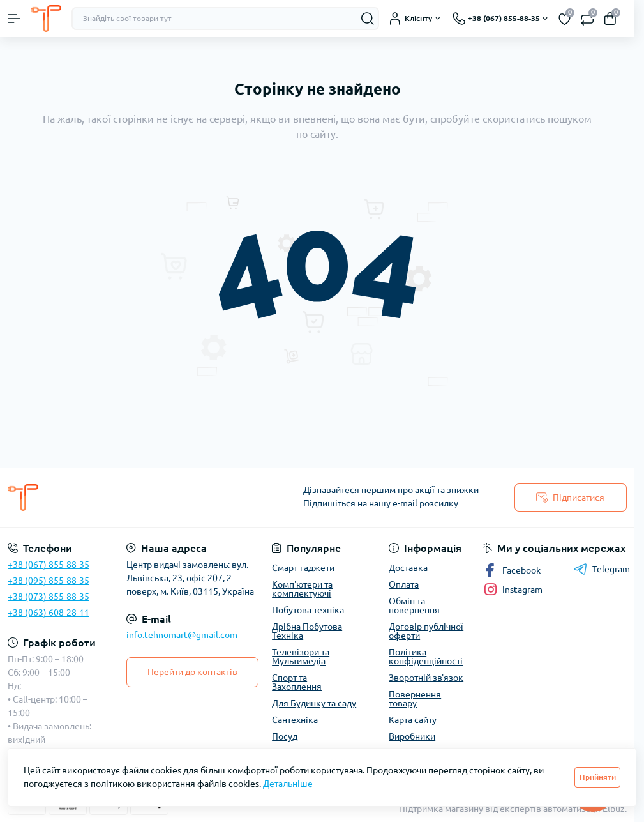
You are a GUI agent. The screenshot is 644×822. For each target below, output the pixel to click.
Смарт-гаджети (303, 568)
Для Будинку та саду (314, 703)
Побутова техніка (308, 610)
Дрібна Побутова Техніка (307, 631)
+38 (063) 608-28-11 (49, 613)
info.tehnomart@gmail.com (182, 635)
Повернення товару (415, 699)
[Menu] (14, 19)
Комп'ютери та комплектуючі (302, 589)
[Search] (368, 19)
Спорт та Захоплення (297, 682)
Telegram (602, 569)
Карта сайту (413, 720)
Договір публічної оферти (426, 631)
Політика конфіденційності (426, 657)
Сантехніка (295, 720)
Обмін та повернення (414, 605)
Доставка (408, 568)
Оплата (404, 584)
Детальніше (288, 784)
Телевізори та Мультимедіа (301, 657)
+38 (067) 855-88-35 (49, 565)
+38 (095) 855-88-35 (49, 581)
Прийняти (598, 777)
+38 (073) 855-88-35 (49, 597)
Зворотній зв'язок (426, 678)
